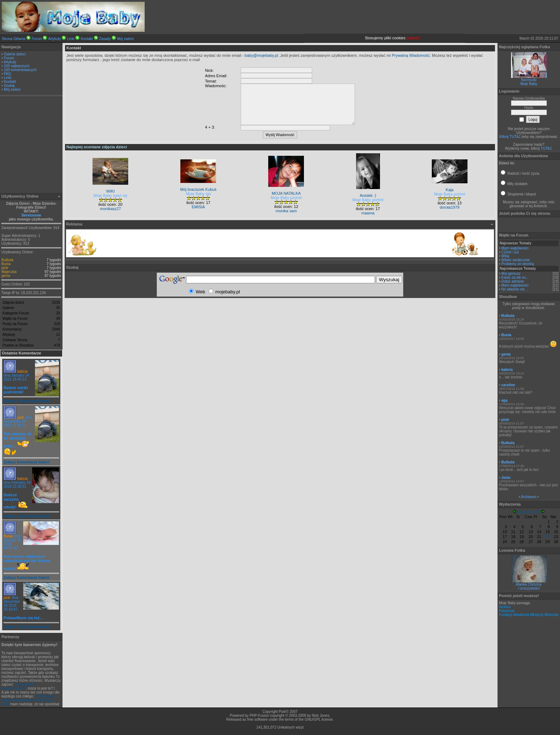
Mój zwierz (126, 39)
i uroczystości (529, 588)
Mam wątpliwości (515, 248)
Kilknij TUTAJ (510, 137)
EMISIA (198, 207)
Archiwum (529, 497)
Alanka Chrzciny (529, 584)
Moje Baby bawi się (111, 195)
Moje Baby (529, 84)
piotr (5, 268)
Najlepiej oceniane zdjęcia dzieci (97, 147)
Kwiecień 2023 (529, 512)
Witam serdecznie (516, 260)
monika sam (286, 211)
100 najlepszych (17, 66)
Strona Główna (14, 39)
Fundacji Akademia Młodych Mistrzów (529, 615)
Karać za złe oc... (515, 277)
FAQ (7, 74)
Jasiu (506, 478)
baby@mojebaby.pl (261, 55)
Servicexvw (31, 215)
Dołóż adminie (513, 281)
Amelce (505, 607)
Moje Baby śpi (198, 194)
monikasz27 (111, 209)
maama (368, 213)
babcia (22, 371)
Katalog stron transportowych (19, 686)
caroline (508, 385)
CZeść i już (510, 252)
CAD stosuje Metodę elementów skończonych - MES (28, 700)
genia (6, 276)
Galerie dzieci (15, 54)
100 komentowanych (20, 70)
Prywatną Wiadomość (411, 55)
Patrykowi (507, 611)
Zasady (105, 39)
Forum (37, 39)
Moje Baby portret (286, 198)
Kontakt (87, 39)
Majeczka (9, 272)
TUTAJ (546, 148)
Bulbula (7, 260)
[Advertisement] (31, 145)
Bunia (6, 264)
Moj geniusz (511, 274)
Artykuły (55, 39)
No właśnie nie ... (515, 289)
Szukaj (9, 86)
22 (547, 537)
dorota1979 (450, 207)
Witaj (505, 256)
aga (504, 400)
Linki (71, 39)
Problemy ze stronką (518, 264)
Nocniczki (529, 80)
